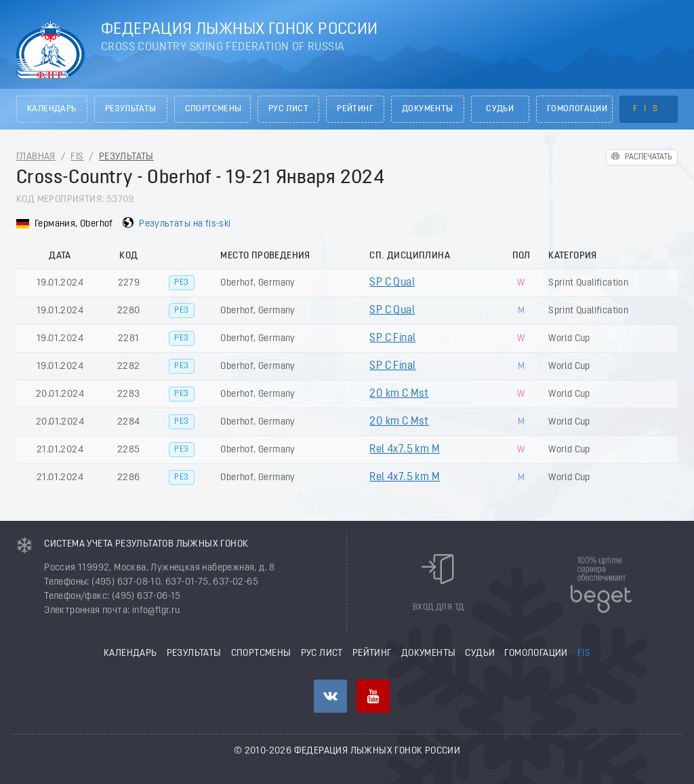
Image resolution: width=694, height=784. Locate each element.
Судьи (500, 109)
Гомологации (577, 109)
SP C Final (392, 338)
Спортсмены (213, 109)
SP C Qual (392, 283)
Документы (428, 109)
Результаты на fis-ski (185, 224)
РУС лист (288, 109)
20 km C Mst (399, 394)
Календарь (52, 109)
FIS (649, 109)
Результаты (131, 109)
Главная (36, 157)
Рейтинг (355, 109)
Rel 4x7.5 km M (405, 450)
